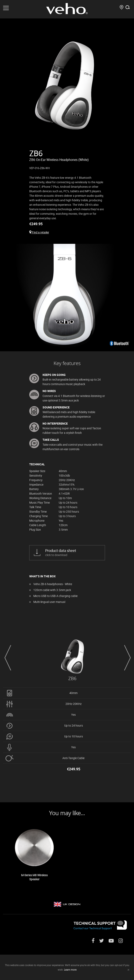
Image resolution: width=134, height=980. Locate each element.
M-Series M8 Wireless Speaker (34, 877)
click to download (72, 552)
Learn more (70, 970)
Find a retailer (39, 232)
